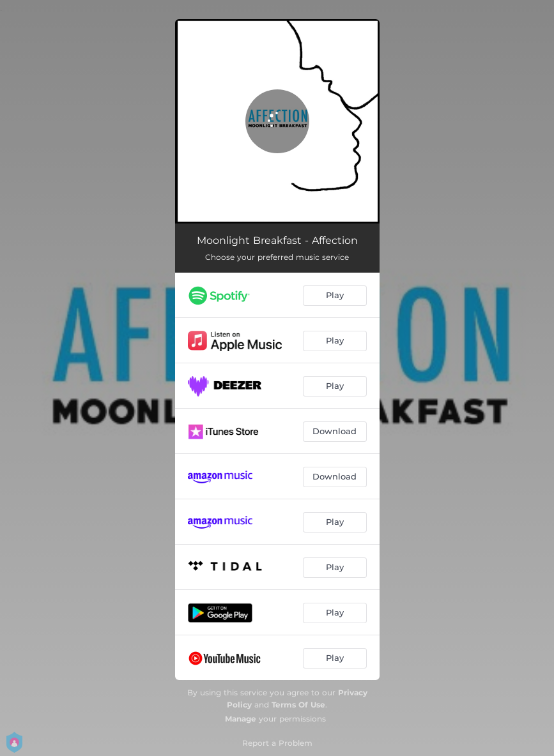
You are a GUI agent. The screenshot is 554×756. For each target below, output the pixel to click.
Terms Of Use (298, 705)
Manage (241, 719)
